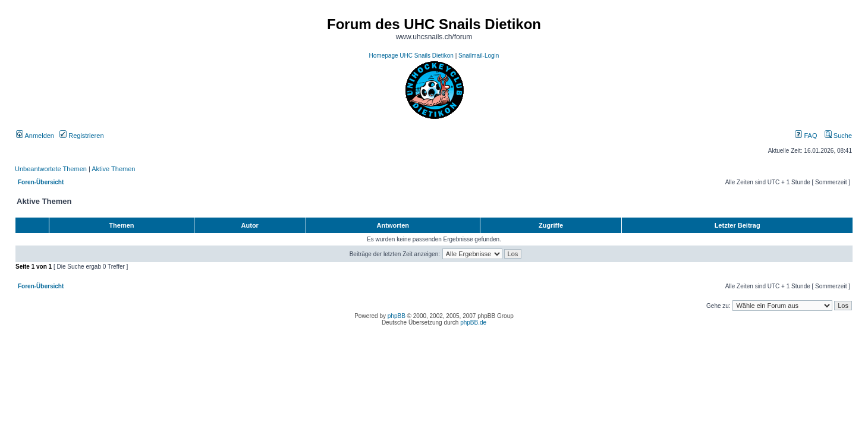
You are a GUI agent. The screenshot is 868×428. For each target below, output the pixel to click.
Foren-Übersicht (41, 182)
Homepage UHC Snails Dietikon (411, 56)
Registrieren (81, 136)
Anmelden (35, 136)
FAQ (806, 136)
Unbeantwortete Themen (51, 169)
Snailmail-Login (479, 56)
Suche (838, 136)
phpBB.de (473, 322)
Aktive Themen (113, 169)
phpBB (397, 316)
